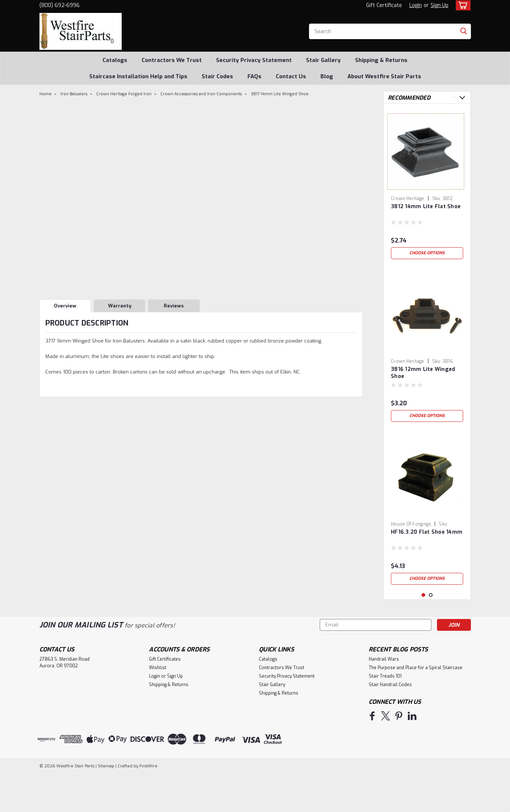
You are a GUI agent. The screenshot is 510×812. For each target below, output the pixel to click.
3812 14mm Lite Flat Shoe (426, 207)
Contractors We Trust (172, 60)
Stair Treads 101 (385, 715)
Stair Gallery (323, 60)
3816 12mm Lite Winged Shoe (423, 373)
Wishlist (158, 706)
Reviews (174, 306)
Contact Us (291, 76)
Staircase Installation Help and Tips (138, 76)
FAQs (254, 76)
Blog (327, 76)
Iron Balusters (74, 94)
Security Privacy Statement (254, 60)
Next (462, 98)
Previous (455, 98)
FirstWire (148, 805)
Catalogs (115, 60)
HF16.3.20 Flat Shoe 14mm (427, 532)
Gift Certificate (384, 5)
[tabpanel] (427, 186)
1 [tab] (424, 634)
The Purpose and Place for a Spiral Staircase (416, 706)
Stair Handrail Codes (390, 723)
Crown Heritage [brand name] (408, 199)
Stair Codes (217, 76)
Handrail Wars (384, 698)
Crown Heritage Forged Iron (124, 94)
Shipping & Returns (381, 60)
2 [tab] (431, 634)
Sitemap (106, 805)
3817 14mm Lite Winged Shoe (280, 94)
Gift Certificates (165, 698)
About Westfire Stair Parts (384, 76)
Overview (65, 306)
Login (416, 5)
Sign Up (440, 5)
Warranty (120, 306)
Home (46, 94)
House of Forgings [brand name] (411, 524)
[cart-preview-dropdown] (462, 5)
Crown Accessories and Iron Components (201, 94)
